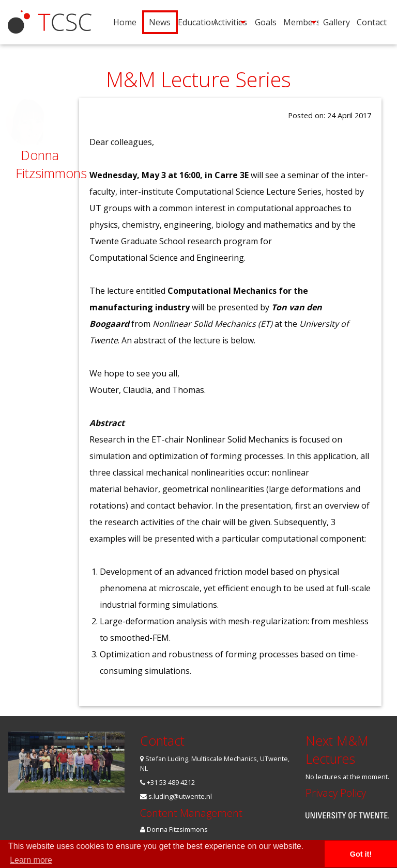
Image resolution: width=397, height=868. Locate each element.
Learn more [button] (31, 860)
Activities (230, 22)
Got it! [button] (361, 854)
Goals (266, 22)
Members (301, 22)
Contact (372, 22)
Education (195, 22)
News (160, 22)
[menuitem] (125, 22)
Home (125, 22)
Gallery (337, 22)
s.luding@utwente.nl (176, 796)
